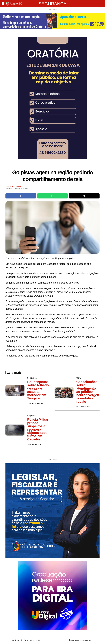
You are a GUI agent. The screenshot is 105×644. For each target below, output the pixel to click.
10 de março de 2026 (35, 404)
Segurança (53, 4)
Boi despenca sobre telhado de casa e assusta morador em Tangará (38, 390)
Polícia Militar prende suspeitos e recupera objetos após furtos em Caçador (38, 429)
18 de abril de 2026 (83, 407)
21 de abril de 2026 (34, 445)
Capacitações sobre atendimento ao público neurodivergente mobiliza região (88, 392)
